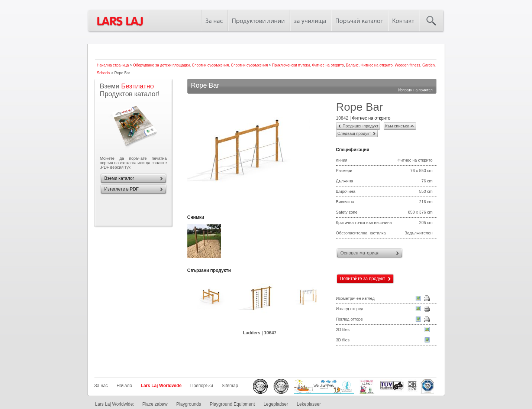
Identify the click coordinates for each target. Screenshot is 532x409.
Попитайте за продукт (363, 279)
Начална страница (113, 65)
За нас (101, 386)
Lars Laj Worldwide (161, 386)
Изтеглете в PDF (122, 189)
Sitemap (230, 386)
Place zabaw (155, 404)
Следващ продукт (354, 133)
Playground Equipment (232, 404)
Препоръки (202, 386)
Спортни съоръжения (210, 65)
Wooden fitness (408, 65)
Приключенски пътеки (291, 65)
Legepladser (276, 404)
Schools (104, 73)
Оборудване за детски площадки (161, 65)
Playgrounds (189, 404)
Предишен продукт (361, 126)
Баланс (352, 65)
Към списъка (397, 126)
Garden (428, 65)
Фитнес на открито (328, 65)
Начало (124, 386)
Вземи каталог (119, 178)
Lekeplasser (309, 404)
